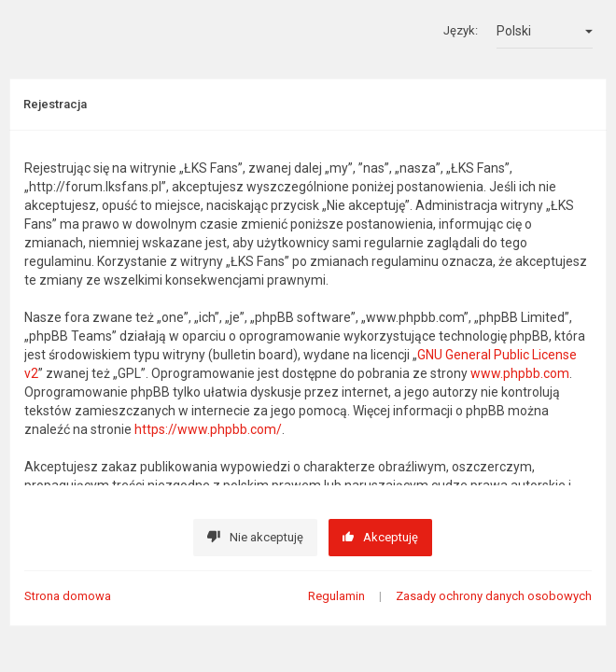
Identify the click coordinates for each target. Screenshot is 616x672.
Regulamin (336, 596)
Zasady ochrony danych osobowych (494, 596)
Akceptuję (380, 537)
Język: (461, 30)
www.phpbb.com (520, 373)
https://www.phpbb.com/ (208, 429)
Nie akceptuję (255, 537)
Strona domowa (68, 596)
